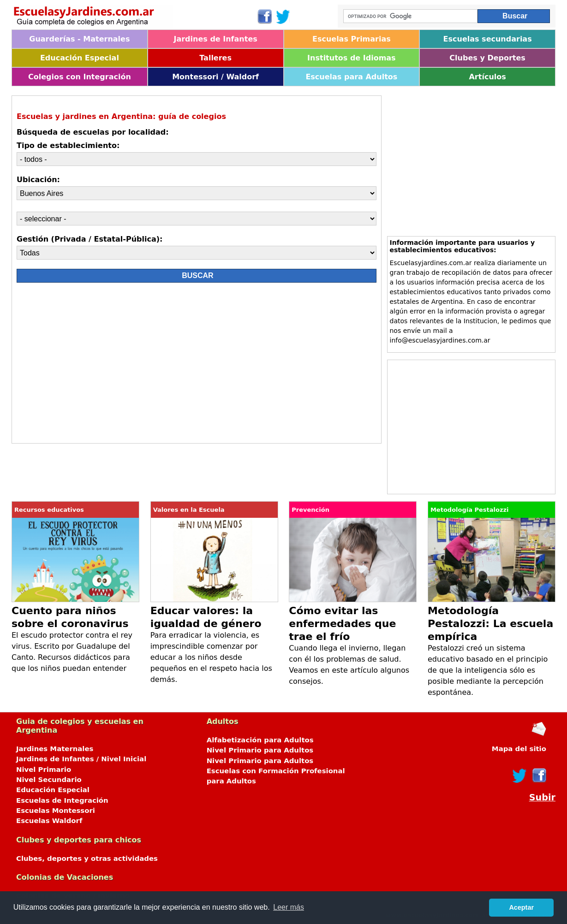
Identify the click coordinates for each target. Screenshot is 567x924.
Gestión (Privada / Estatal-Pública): (90, 239)
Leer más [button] (289, 907)
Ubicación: (38, 180)
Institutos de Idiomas (352, 58)
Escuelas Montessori (56, 811)
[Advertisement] (99, 365)
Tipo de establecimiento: (68, 145)
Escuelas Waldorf (49, 821)
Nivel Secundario (49, 780)
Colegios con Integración (80, 77)
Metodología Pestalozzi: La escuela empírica (490, 624)
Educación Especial (80, 58)
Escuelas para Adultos (351, 77)
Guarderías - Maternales (79, 39)
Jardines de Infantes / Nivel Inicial (81, 759)
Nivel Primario (44, 770)
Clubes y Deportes (487, 58)
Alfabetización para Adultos (260, 740)
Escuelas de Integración (62, 800)
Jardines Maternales (55, 749)
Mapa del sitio (519, 749)
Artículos (487, 77)
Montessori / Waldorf (215, 77)
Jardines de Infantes (215, 39)
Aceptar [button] (521, 907)
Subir (542, 797)
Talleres (215, 58)
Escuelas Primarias (352, 39)
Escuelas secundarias (488, 39)
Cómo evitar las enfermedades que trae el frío (342, 624)
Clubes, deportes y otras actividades (87, 859)
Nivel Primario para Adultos (260, 750)
